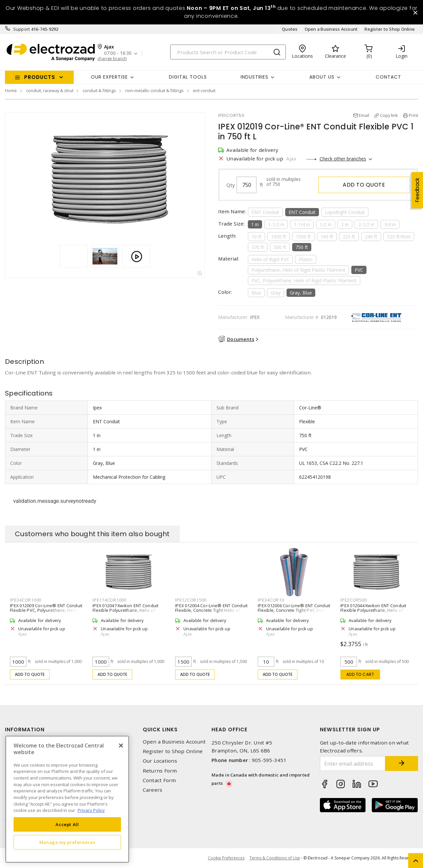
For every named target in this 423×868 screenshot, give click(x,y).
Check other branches (343, 159)
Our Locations (160, 761)
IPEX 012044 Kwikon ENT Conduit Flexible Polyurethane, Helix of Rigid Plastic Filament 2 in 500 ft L (374, 610)
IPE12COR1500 (191, 600)
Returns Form (160, 771)
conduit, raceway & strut (50, 90)
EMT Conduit (265, 212)
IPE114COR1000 (110, 600)
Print (413, 115)
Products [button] (40, 77)
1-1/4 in (302, 224)
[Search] (228, 52)
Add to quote (364, 185)
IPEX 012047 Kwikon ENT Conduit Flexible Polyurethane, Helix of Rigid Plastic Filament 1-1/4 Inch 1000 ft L (126, 612)
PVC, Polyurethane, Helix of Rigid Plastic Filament (304, 280)
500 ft (280, 247)
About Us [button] (322, 77)
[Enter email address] (353, 764)
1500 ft (303, 237)
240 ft (371, 237)
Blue (256, 293)
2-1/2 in (366, 224)
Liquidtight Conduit (345, 212)
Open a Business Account (331, 29)
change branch (112, 59)
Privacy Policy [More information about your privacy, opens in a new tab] (91, 810)
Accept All (67, 824)
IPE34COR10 (271, 600)
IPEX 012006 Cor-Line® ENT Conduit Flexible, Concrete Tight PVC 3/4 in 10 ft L (294, 610)
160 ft (327, 237)
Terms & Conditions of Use (275, 858)
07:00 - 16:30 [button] (118, 53)
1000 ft (279, 237)
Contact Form (159, 780)
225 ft (349, 237)
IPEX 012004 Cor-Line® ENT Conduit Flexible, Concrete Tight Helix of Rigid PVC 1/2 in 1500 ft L (211, 610)
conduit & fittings (99, 90)
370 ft (258, 247)
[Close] (121, 746)
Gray (276, 293)
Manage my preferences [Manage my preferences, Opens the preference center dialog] (67, 842)
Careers (153, 790)
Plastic (306, 259)
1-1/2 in (276, 224)
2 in (345, 224)
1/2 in (326, 224)
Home (11, 90)
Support (22, 29)
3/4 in (390, 224)
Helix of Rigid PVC (270, 259)
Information (25, 729)
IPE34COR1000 (26, 600)
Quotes (290, 29)
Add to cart (360, 674)
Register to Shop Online (390, 29)
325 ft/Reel (399, 237)
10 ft (256, 237)
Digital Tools (188, 77)
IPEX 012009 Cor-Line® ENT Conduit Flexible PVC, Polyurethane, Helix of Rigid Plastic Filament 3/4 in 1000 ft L (46, 612)
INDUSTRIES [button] (254, 77)
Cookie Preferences (226, 858)
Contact (388, 77)
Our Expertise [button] (109, 77)
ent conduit (204, 90)
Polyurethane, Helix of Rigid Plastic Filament (298, 270)
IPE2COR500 (354, 600)
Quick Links (160, 729)
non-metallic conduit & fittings (154, 90)
